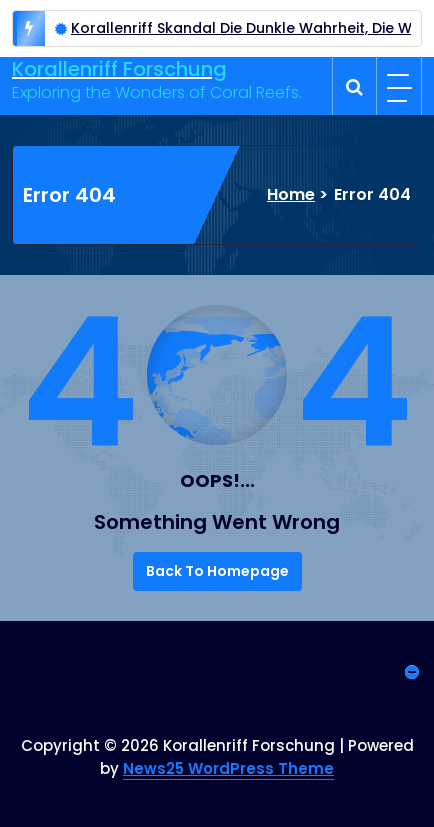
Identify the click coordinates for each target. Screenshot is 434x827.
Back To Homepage (217, 571)
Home (291, 194)
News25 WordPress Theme (228, 768)
